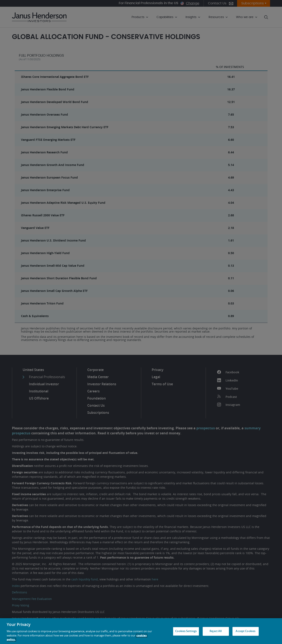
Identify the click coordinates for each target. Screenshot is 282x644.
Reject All (216, 631)
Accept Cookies (245, 631)
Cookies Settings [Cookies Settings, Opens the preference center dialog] (186, 631)
